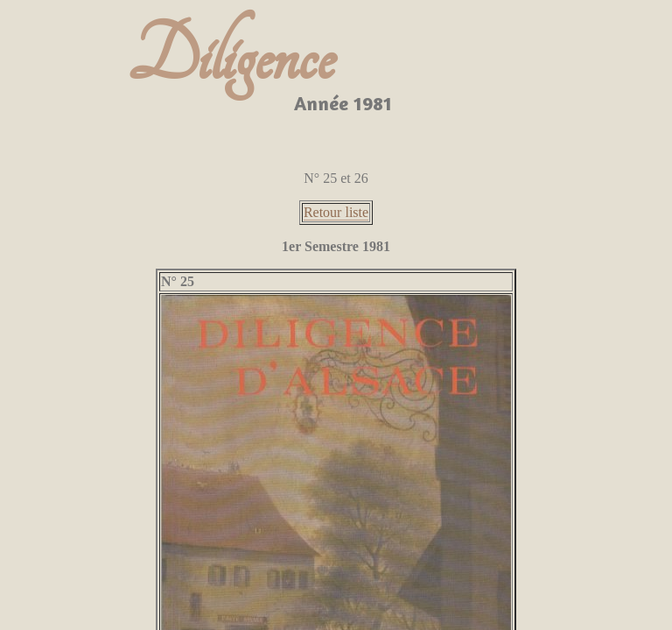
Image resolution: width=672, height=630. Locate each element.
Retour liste (336, 212)
